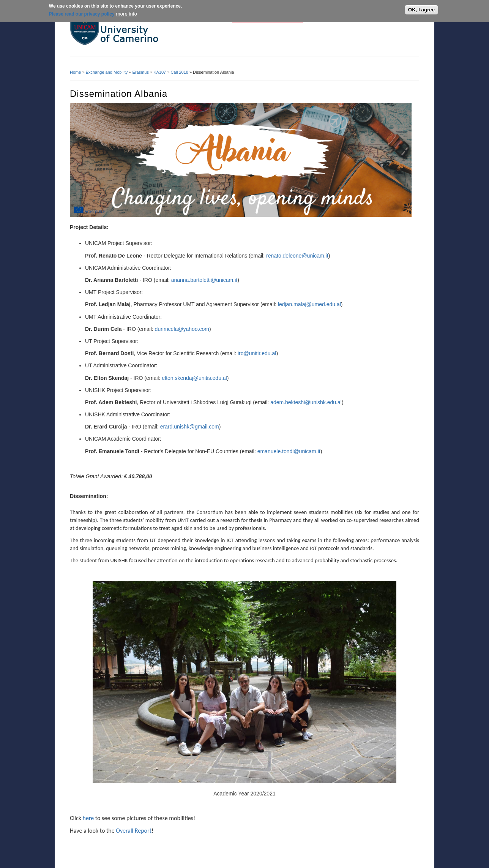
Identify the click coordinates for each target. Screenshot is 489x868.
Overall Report (134, 831)
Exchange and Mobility (107, 72)
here (88, 818)
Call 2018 (179, 72)
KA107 (160, 72)
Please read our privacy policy (82, 13)
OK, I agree (421, 9)
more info (126, 13)
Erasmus (141, 72)
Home (75, 72)
